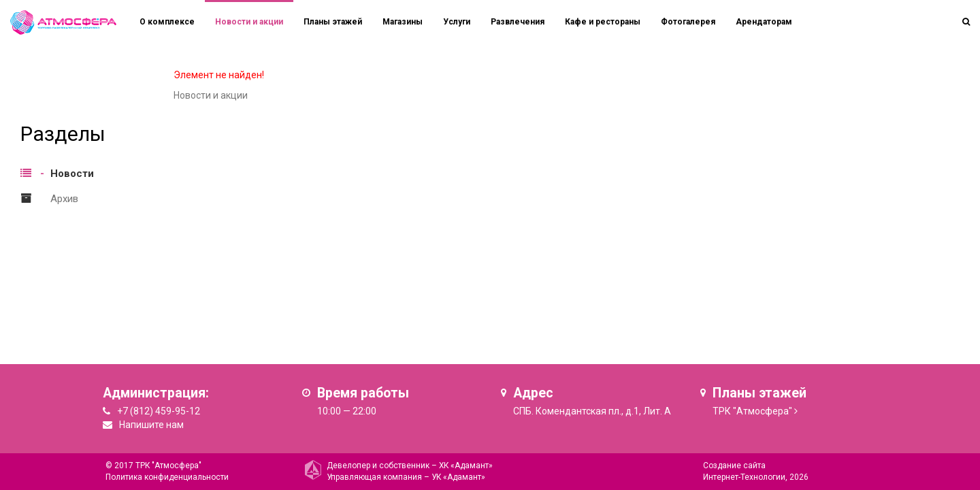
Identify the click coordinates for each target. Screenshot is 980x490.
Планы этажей (333, 22)
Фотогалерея (688, 22)
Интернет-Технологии (744, 477)
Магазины (403, 22)
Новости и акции (249, 22)
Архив (64, 199)
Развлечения (518, 22)
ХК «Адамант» (466, 465)
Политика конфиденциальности (167, 477)
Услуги (457, 22)
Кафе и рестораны (603, 22)
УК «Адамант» (458, 477)
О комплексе (167, 22)
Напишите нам (151, 425)
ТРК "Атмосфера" (752, 411)
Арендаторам (764, 22)
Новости (72, 174)
